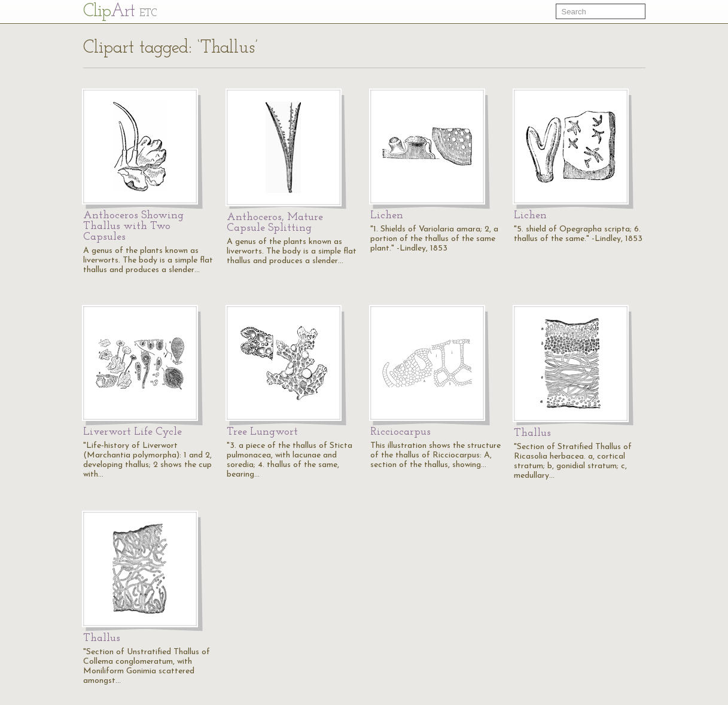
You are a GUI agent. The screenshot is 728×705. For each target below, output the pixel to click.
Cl (120, 12)
